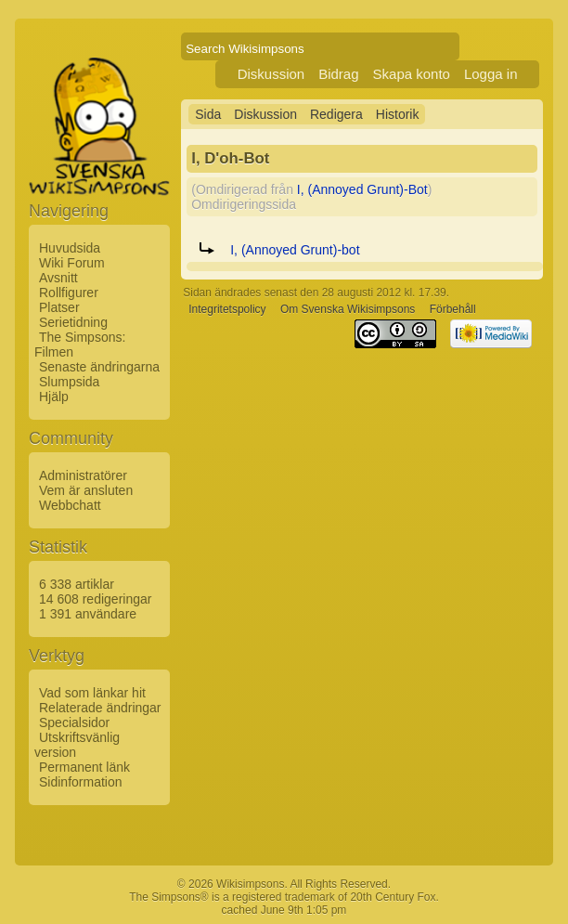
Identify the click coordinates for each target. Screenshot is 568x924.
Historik (398, 114)
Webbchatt (70, 505)
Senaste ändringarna (99, 367)
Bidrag (338, 74)
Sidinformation (81, 782)
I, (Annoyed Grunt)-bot (295, 250)
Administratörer (83, 475)
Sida (208, 114)
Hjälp (54, 397)
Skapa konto (412, 74)
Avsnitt (58, 278)
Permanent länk (84, 767)
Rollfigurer (69, 293)
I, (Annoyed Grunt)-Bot (362, 189)
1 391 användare (88, 614)
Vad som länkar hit (92, 693)
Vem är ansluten (86, 490)
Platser (59, 307)
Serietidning (73, 322)
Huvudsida (70, 248)
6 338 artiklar (77, 584)
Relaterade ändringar (100, 708)
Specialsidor (74, 722)
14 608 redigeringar (95, 599)
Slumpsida (69, 382)
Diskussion (271, 74)
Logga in (491, 74)
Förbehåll (453, 309)
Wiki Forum (72, 263)
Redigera (336, 114)
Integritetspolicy (227, 309)
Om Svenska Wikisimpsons (348, 309)
